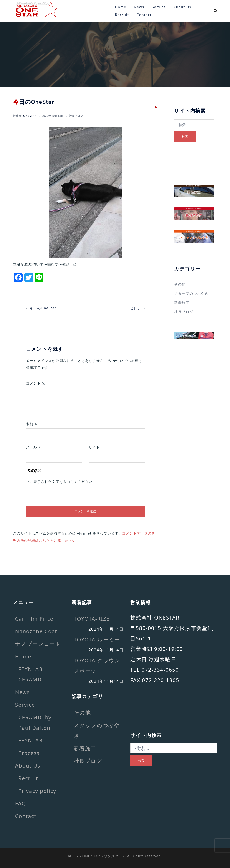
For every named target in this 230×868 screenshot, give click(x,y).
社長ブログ (76, 116)
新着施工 (182, 303)
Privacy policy (37, 791)
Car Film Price (34, 618)
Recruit (122, 15)
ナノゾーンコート (38, 644)
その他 (180, 284)
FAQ (21, 803)
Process (29, 753)
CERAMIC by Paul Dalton (35, 722)
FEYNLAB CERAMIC (31, 674)
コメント (36, 383)
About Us (182, 7)
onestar (30, 116)
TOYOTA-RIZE (92, 618)
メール (34, 447)
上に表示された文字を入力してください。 (61, 482)
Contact (144, 15)
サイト (94, 447)
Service (159, 7)
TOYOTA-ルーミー (97, 639)
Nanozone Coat (36, 631)
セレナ (136, 308)
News (139, 7)
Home (121, 7)
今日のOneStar (43, 308)
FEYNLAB (31, 740)
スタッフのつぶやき (191, 293)
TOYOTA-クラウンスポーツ (97, 666)
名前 (32, 424)
